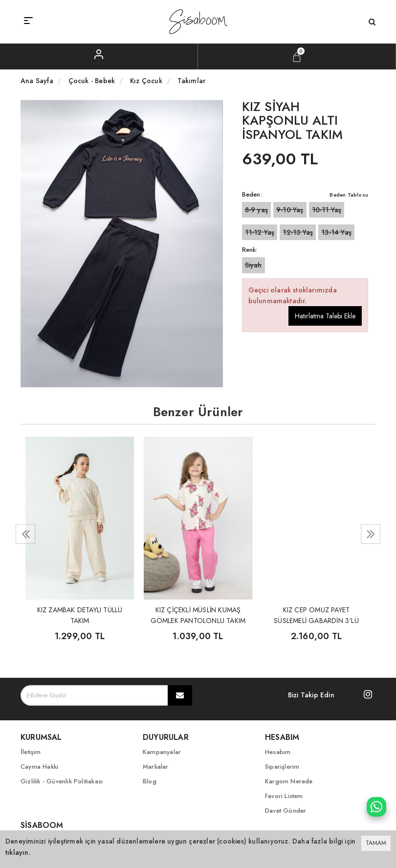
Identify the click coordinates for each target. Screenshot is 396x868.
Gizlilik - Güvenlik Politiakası (62, 781)
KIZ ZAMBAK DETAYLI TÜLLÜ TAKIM (80, 614)
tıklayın (17, 852)
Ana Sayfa (37, 81)
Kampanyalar (162, 752)
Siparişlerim (282, 767)
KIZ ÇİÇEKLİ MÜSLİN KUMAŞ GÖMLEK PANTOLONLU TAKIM (198, 614)
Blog (150, 781)
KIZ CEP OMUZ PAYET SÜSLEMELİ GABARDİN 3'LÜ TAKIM (316, 614)
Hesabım (278, 752)
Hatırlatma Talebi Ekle (325, 316)
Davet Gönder (286, 811)
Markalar (156, 767)
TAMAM (376, 843)
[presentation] (25, 534)
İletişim (31, 752)
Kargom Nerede (289, 781)
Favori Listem (284, 796)
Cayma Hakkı (39, 767)
